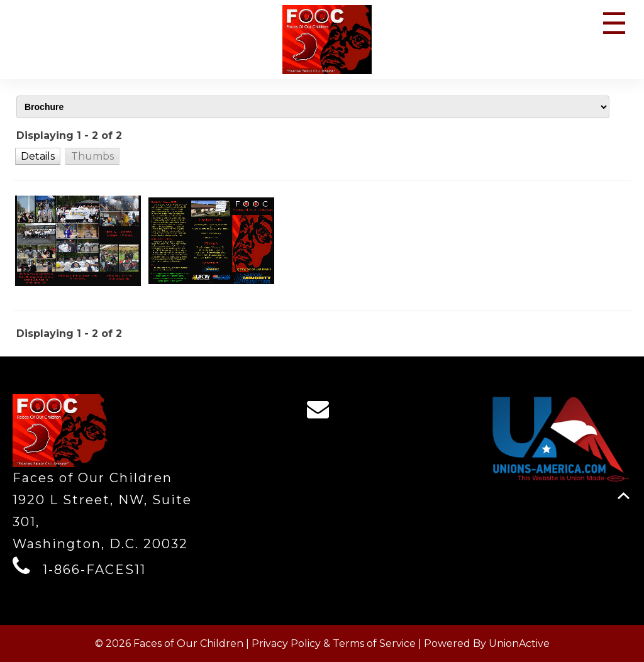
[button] (38, 156)
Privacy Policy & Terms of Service (334, 643)
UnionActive (519, 643)
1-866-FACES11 (94, 570)
